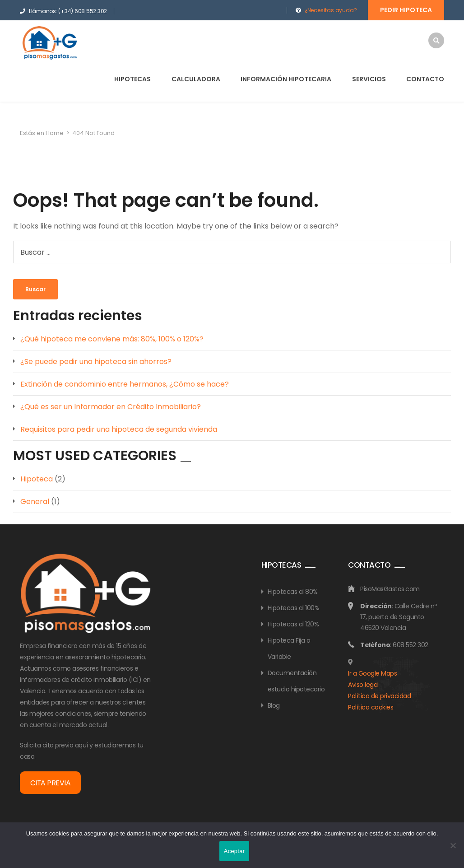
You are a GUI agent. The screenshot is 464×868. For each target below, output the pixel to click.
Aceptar (234, 851)
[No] (453, 845)
